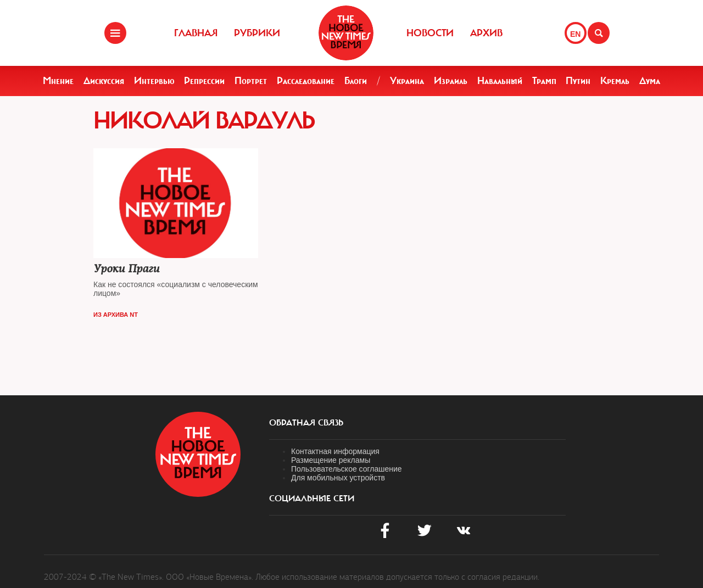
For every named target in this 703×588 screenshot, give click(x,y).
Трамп (544, 81)
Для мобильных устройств (338, 478)
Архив (486, 33)
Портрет (251, 81)
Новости (430, 33)
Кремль (615, 81)
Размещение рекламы (331, 460)
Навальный (500, 81)
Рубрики (257, 33)
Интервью (154, 81)
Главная (196, 33)
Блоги (356, 81)
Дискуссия (104, 81)
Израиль (451, 81)
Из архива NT (116, 315)
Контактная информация (335, 451)
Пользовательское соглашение (347, 469)
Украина (407, 81)
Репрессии (204, 81)
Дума (650, 81)
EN (575, 34)
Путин (578, 81)
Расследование (306, 81)
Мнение (58, 81)
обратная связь (306, 423)
